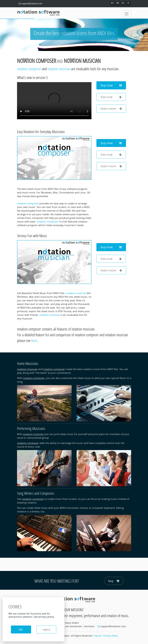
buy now (111, 85)
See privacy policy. (44, 617)
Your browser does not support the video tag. (54, 101)
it (128, 3)
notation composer (37, 61)
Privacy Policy (111, 636)
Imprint (98, 636)
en (112, 3)
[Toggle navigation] (127, 14)
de (118, 3)
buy (114, 581)
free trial (111, 97)
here (34, 340)
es (123, 3)
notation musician (82, 61)
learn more (111, 109)
